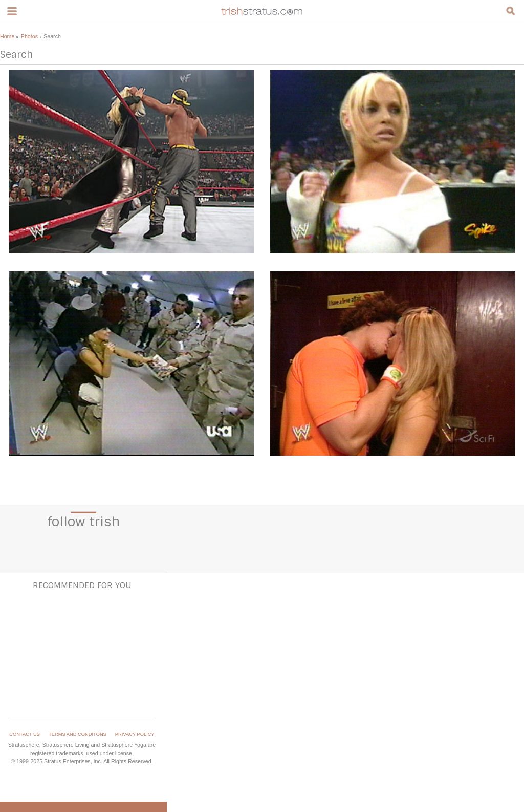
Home (7, 36)
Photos (29, 36)
